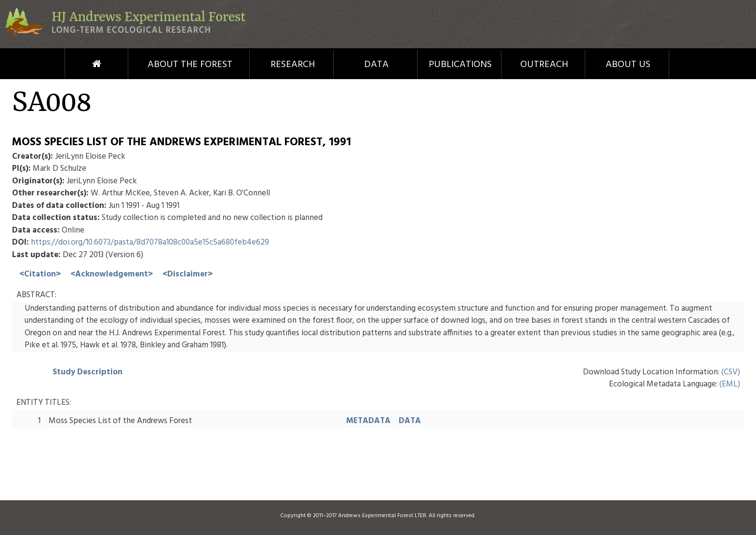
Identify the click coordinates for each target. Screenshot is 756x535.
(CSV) (731, 372)
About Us (628, 65)
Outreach (544, 65)
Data (376, 65)
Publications (460, 65)
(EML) (730, 384)
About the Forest (190, 65)
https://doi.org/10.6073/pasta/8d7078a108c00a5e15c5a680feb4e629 (150, 242)
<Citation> (40, 274)
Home (79, 64)
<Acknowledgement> (112, 274)
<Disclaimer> (188, 274)
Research (293, 65)
